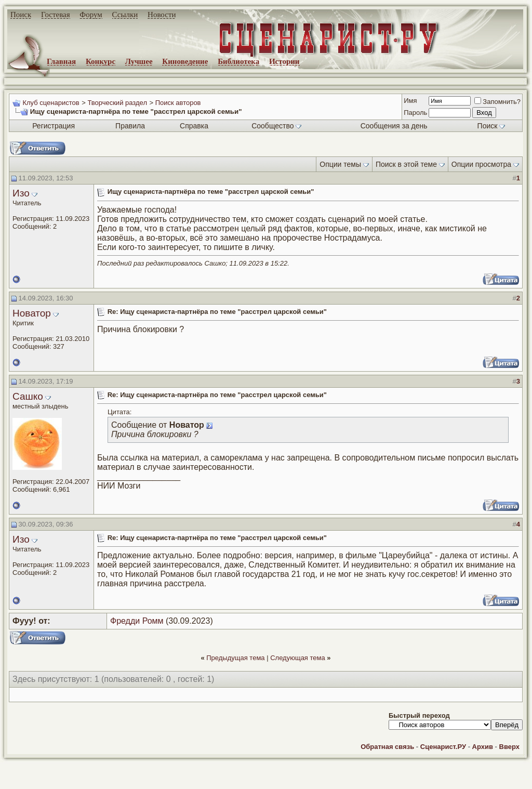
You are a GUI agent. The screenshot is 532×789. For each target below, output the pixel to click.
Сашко (28, 396)
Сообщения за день (394, 126)
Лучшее (139, 61)
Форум (91, 15)
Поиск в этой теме (406, 164)
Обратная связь (387, 747)
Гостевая (56, 15)
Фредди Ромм (137, 621)
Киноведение (185, 61)
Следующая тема (298, 658)
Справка (194, 126)
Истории (284, 61)
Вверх (509, 747)
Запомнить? (497, 102)
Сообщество (276, 126)
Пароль (415, 113)
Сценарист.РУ (443, 747)
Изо (21, 193)
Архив (483, 747)
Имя (410, 101)
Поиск (21, 15)
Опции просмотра (481, 164)
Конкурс (101, 61)
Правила (130, 126)
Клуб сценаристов (51, 103)
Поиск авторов (178, 103)
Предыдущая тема (235, 658)
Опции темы (340, 164)
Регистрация (54, 126)
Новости (162, 15)
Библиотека (238, 61)
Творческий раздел (117, 103)
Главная (61, 61)
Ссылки (125, 15)
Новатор (32, 313)
